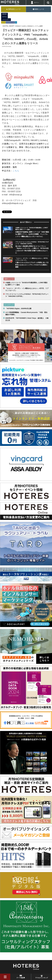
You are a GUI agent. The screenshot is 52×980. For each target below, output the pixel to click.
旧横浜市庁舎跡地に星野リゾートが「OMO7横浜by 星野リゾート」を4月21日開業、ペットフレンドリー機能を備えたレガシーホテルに (32, 234)
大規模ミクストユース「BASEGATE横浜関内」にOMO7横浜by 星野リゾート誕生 (26, 284)
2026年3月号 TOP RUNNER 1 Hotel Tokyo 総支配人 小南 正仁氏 (27, 319)
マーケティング (10, 22)
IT (16, 22)
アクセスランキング (42, 978)
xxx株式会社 (8, 183)
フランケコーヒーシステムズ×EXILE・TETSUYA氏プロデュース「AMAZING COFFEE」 (27, 295)
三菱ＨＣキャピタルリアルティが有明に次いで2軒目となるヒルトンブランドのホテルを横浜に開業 (32, 265)
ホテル (4, 17)
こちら (16, 171)
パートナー (6, 20)
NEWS (4, 14)
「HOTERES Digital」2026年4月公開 (18, 309)
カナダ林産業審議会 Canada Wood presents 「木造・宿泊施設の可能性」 (26, 313)
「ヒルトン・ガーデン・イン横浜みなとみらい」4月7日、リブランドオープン (27, 289)
